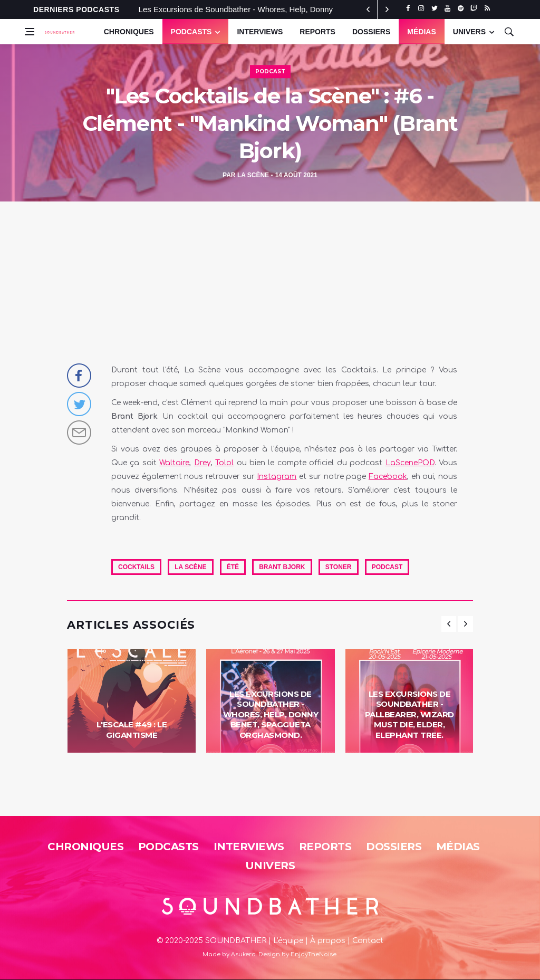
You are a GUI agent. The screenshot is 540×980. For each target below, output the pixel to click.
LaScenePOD (410, 463)
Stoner (339, 567)
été (233, 567)
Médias (421, 32)
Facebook (388, 477)
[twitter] (434, 8)
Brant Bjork (282, 567)
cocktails (136, 567)
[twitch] (474, 8)
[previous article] (387, 9)
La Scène (253, 175)
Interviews (260, 32)
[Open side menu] (30, 32)
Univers (270, 866)
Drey (202, 463)
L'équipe (288, 941)
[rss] (487, 8)
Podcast (270, 71)
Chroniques (129, 32)
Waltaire (174, 463)
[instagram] (421, 8)
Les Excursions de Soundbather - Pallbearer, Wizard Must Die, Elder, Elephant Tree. (409, 714)
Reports (317, 32)
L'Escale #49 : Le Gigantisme (132, 730)
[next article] (368, 9)
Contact (368, 941)
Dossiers (371, 32)
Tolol (224, 463)
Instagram (277, 477)
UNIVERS (469, 32)
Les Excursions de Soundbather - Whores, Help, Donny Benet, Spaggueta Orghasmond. (271, 714)
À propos (328, 941)
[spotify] (461, 8)
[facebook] (408, 8)
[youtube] (447, 8)
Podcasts (191, 32)
